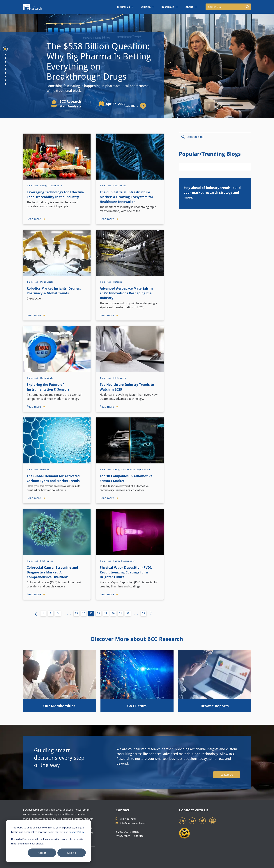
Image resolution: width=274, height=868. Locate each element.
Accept (42, 853)
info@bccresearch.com (131, 823)
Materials (118, 282)
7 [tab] (5, 73)
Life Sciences (120, 186)
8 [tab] (5, 77)
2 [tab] (5, 54)
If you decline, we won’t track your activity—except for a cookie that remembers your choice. (47, 841)
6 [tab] (5, 69)
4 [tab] (5, 62)
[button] (247, 7)
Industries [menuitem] (123, 7)
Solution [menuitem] (146, 7)
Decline (72, 853)
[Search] (215, 137)
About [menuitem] (190, 7)
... (136, 613)
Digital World (47, 282)
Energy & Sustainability (51, 186)
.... (67, 613)
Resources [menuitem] (168, 7)
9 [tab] (5, 80)
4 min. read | (107, 186)
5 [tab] (5, 65)
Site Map (139, 836)
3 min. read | (33, 378)
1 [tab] (5, 49)
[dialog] (48, 841)
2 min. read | (107, 470)
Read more (135, 106)
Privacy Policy (76, 832)
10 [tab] (5, 84)
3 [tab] (5, 58)
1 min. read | (33, 186)
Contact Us (227, 775)
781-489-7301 (126, 819)
